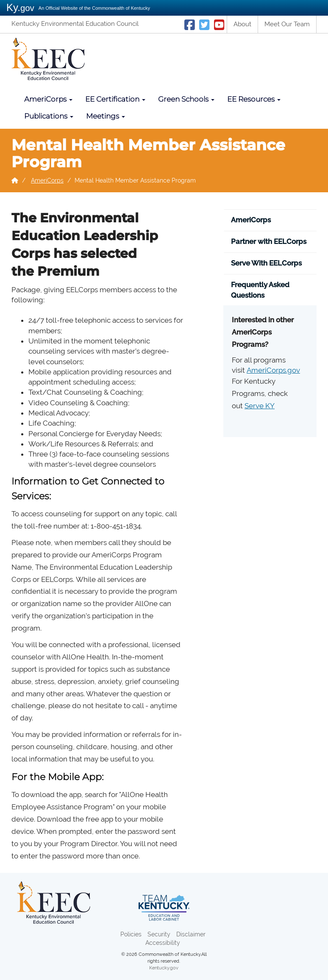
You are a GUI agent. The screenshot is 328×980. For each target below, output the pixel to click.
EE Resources (254, 99)
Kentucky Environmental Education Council (75, 24)
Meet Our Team (287, 24)
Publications (49, 116)
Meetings (106, 116)
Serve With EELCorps (266, 263)
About (242, 24)
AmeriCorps (48, 99)
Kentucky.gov (164, 968)
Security (159, 934)
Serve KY (260, 406)
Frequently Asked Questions (260, 290)
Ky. (20, 7)
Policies (131, 934)
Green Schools (186, 99)
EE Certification (115, 99)
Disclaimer (191, 934)
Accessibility (163, 943)
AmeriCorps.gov (273, 370)
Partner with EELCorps (269, 241)
